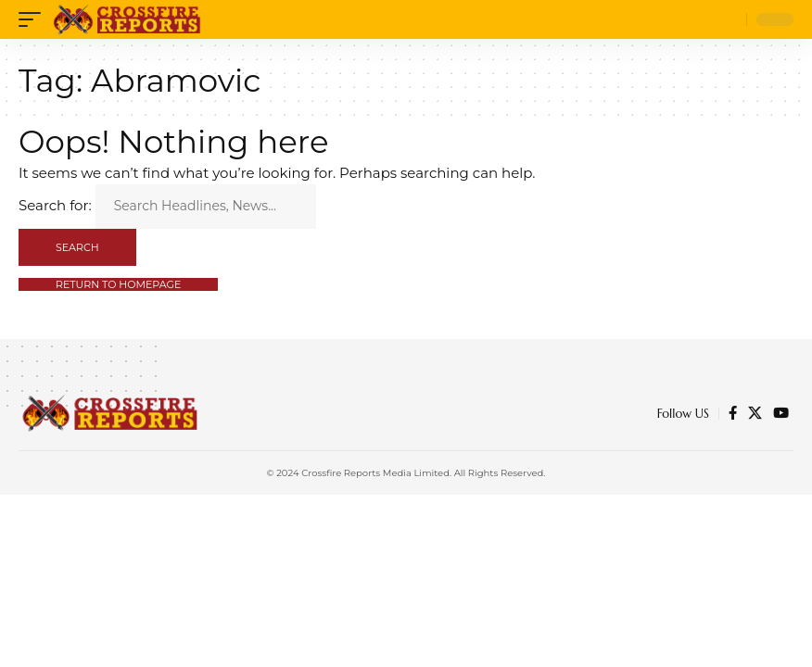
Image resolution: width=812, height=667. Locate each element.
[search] (728, 19)
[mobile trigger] (34, 19)
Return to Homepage (118, 284)
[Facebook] (733, 413)
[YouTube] (781, 413)
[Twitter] (755, 413)
